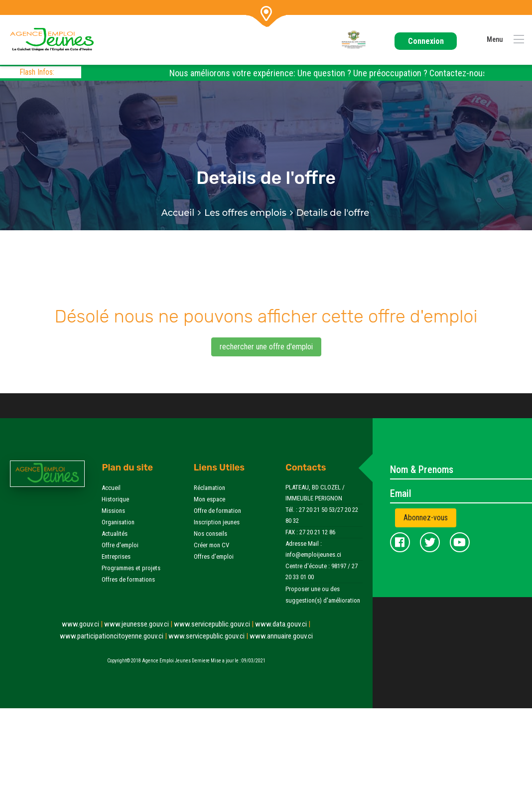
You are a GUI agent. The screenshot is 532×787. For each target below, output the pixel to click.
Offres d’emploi (214, 556)
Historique (115, 499)
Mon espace (209, 499)
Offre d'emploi (120, 545)
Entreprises (116, 556)
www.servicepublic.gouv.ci (214, 624)
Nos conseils (210, 534)
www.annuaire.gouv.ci (281, 636)
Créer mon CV (211, 545)
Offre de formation (217, 511)
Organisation (118, 522)
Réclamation (209, 488)
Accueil (178, 213)
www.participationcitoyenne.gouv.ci (114, 636)
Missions (113, 511)
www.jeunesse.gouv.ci (139, 624)
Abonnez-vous (426, 518)
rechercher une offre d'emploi (266, 347)
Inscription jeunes (217, 522)
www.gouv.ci (83, 624)
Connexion (426, 41)
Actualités (115, 534)
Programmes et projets (131, 568)
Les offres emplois (245, 213)
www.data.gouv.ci (283, 624)
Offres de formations (128, 579)
